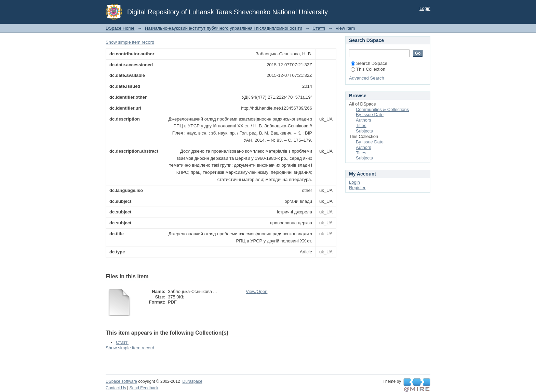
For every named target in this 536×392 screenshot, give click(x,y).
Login (425, 8)
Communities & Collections (382, 109)
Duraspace (192, 381)
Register (357, 188)
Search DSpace (369, 63)
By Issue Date (370, 115)
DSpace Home (120, 28)
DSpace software (121, 381)
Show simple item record (130, 42)
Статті (319, 28)
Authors (364, 120)
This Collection (368, 69)
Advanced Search (367, 78)
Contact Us (116, 388)
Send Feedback (144, 388)
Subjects (364, 131)
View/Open (257, 291)
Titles (361, 125)
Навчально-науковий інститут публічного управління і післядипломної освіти (224, 28)
